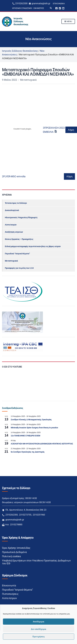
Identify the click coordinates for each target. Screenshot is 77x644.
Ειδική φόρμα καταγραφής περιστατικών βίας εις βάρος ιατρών (33, 246)
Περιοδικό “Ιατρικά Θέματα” (17, 254)
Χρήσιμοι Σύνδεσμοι (22, 8)
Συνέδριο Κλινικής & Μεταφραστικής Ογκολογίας (31, 420)
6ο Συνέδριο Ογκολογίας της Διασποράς (28, 452)
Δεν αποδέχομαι (39, 629)
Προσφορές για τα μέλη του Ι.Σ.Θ (19, 268)
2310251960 (39, 515)
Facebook (56, 8)
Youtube (63, 8)
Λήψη (71, 130)
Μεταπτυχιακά (28, 80)
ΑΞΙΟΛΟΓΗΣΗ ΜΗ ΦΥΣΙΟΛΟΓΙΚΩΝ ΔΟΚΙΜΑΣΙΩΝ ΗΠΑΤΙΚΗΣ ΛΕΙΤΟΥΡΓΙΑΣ (42, 444)
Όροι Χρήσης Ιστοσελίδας (16, 548)
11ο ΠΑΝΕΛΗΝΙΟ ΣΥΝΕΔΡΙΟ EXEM (25, 436)
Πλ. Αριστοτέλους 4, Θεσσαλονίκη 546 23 (26, 510)
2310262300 (21, 3)
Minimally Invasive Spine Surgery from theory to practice (34, 428)
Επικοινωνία (59, 4)
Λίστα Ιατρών (11, 225)
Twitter (60, 8)
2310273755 (25, 515)
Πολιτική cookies (11, 556)
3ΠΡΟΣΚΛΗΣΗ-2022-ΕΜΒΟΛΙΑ (54, 130)
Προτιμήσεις (39, 637)
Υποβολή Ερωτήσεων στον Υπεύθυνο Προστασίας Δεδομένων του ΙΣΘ (36, 562)
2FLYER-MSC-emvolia (14, 176)
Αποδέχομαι (39, 622)
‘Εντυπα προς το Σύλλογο (16, 203)
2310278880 (16, 525)
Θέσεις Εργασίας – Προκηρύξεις (19, 239)
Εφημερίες (39, 8)
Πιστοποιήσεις (10, 594)
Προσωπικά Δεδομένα (14, 552)
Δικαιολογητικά (12, 210)
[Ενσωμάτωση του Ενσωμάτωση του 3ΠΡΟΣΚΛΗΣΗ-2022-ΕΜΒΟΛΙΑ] (22, 129)
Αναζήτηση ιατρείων (14, 232)
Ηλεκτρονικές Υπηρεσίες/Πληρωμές (21, 217)
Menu (68, 22)
